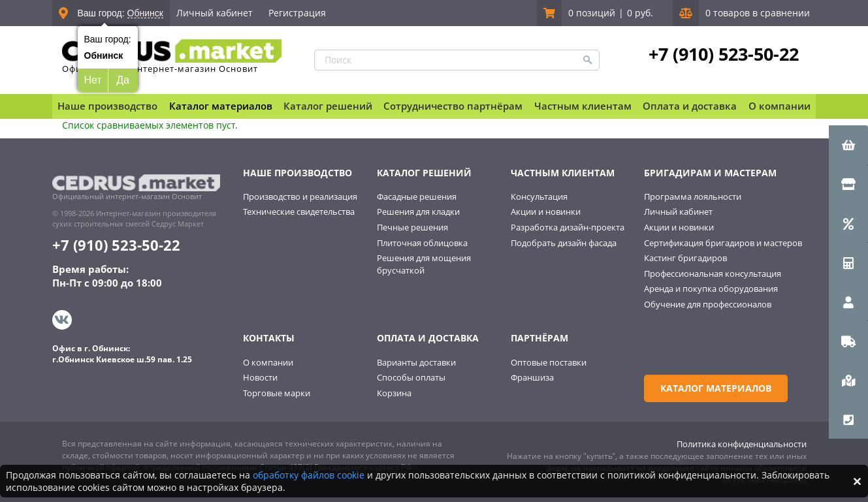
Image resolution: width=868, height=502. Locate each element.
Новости (260, 377)
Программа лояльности (693, 196)
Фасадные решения (417, 196)
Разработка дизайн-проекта (568, 227)
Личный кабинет (215, 13)
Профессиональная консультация (713, 274)
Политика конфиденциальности (742, 444)
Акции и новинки (546, 212)
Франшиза (532, 377)
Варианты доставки (416, 362)
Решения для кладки (418, 212)
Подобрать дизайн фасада (564, 243)
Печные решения (412, 227)
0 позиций (592, 13)
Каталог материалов (221, 106)
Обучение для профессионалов (708, 304)
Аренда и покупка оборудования (711, 289)
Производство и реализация (300, 196)
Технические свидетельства (299, 212)
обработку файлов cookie (309, 475)
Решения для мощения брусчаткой (424, 264)
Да (123, 80)
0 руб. (640, 13)
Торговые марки (277, 393)
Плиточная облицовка (422, 243)
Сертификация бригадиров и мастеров (723, 243)
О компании (268, 362)
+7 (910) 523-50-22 (724, 54)
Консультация (539, 196)
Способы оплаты (411, 377)
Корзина (394, 393)
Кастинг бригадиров (685, 258)
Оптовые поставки (549, 362)
